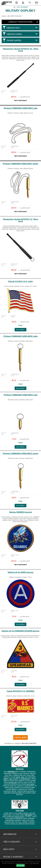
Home (4, 16)
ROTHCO (20, 769)
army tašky (31, 784)
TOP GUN (20, 811)
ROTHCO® (14, 91)
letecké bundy (19, 817)
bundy (16, 779)
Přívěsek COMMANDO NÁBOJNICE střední (20, 164)
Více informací (34, 863)
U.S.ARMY (14, 671)
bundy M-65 (13, 782)
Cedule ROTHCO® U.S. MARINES (20, 691)
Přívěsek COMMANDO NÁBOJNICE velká (20, 336)
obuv (11, 779)
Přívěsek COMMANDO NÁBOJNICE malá (21, 108)
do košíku (21, 330)
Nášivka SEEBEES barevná (20, 512)
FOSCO (13, 316)
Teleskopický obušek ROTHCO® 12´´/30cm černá (21, 220)
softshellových (26, 779)
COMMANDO (15, 146)
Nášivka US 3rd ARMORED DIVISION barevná (21, 631)
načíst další (20, 737)
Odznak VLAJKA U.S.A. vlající (20, 281)
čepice (18, 777)
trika (22, 777)
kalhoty (6, 779)
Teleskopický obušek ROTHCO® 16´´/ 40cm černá (20, 50)
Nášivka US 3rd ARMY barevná (20, 572)
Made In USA (15, 555)
